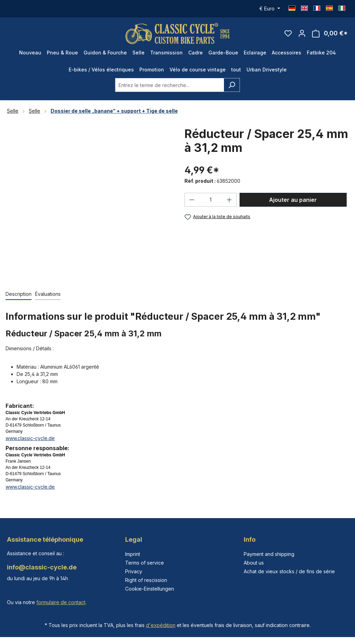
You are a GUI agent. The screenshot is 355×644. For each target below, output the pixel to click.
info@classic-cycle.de (42, 567)
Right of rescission (146, 580)
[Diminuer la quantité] (192, 200)
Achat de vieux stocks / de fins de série (289, 571)
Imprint (133, 554)
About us (254, 563)
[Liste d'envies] (288, 33)
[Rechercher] (232, 85)
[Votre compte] (302, 33)
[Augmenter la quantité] (230, 200)
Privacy (134, 571)
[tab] (19, 294)
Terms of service (145, 563)
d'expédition (161, 625)
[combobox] (170, 85)
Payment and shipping (269, 554)
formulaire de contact (61, 602)
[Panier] (330, 33)
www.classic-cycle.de (30, 438)
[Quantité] (211, 200)
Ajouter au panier (293, 200)
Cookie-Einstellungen (150, 589)
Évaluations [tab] (48, 294)
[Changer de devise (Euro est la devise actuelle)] (270, 9)
